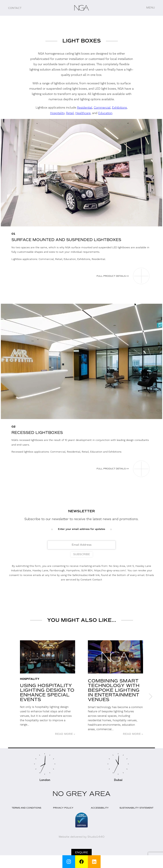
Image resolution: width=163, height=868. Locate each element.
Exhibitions (119, 108)
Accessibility (100, 808)
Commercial (102, 108)
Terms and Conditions (26, 808)
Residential (85, 108)
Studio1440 (96, 837)
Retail (70, 113)
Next (151, 696)
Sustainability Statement (136, 808)
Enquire (82, 852)
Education (105, 113)
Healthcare (83, 113)
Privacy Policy (63, 808)
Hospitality (57, 113)
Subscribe (82, 554)
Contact (15, 8)
